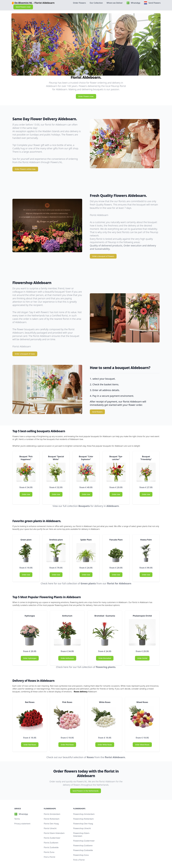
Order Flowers (79, 3)
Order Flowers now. (86, 96)
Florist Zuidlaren (51, 843)
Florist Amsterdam (52, 814)
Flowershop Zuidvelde (83, 850)
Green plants (88, 583)
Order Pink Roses (67, 745)
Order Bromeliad (105, 658)
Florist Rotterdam (52, 819)
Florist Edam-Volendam (54, 833)
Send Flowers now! (23, 7)
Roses (90, 757)
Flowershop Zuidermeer (84, 841)
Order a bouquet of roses (25, 354)
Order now (26, 494)
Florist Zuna (49, 852)
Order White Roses (105, 745)
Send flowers (97, 412)
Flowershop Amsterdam (84, 814)
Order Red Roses (30, 745)
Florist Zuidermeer (52, 838)
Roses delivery (81, 692)
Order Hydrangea (30, 658)
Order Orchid (142, 658)
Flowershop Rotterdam (83, 819)
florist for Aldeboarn (119, 583)
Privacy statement (22, 824)
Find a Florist (49, 857)
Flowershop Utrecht (82, 828)
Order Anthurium (67, 658)
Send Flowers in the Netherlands (85, 791)
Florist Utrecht (50, 828)
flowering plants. (106, 667)
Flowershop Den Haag (83, 824)
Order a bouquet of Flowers (103, 256)
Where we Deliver (115, 3)
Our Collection (96, 3)
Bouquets (84, 506)
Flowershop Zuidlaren (83, 846)
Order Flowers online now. (25, 169)
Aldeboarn (113, 506)
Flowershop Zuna (81, 855)
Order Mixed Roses (142, 745)
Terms (17, 819)
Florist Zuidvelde (51, 847)
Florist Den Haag (51, 824)
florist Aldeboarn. (115, 757)
